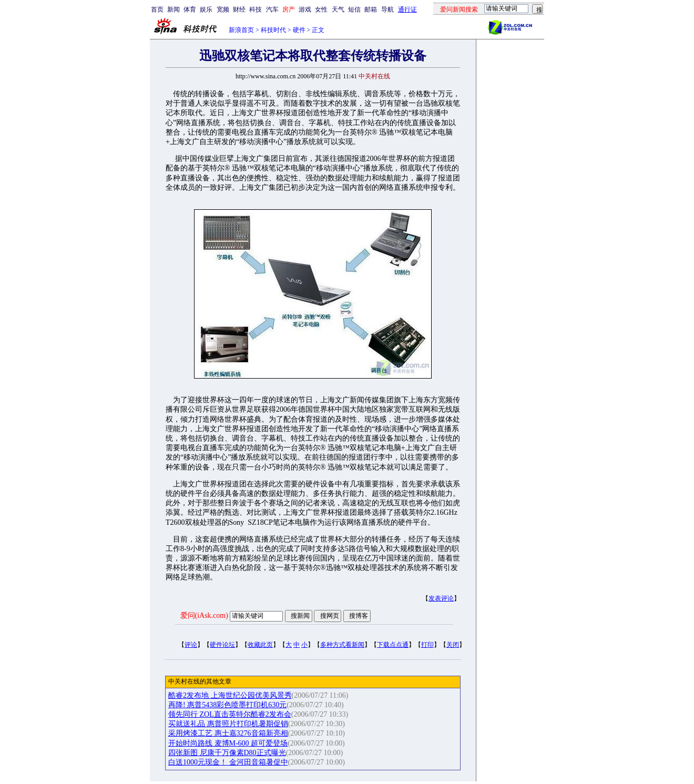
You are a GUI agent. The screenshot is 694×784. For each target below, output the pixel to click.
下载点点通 (393, 645)
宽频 (223, 9)
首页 (157, 9)
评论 (191, 645)
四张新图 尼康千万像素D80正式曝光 (227, 753)
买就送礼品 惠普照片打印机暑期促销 (228, 724)
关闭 (453, 645)
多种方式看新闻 (342, 645)
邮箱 (371, 9)
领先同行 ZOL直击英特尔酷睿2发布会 (230, 714)
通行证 (407, 9)
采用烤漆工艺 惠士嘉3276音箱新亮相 (228, 733)
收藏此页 (260, 645)
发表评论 (441, 598)
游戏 (305, 9)
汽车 (272, 9)
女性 (321, 9)
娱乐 (206, 9)
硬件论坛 (222, 645)
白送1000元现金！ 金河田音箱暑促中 (228, 762)
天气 (338, 9)
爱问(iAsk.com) (204, 615)
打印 (427, 645)
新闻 (173, 9)
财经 (239, 9)
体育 (190, 9)
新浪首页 (241, 30)
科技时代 (273, 30)
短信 (354, 9)
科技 (256, 9)
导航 (387, 9)
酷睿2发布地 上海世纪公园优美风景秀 (230, 695)
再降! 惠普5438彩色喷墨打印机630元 (227, 705)
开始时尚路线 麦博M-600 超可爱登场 (228, 743)
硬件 (299, 30)
